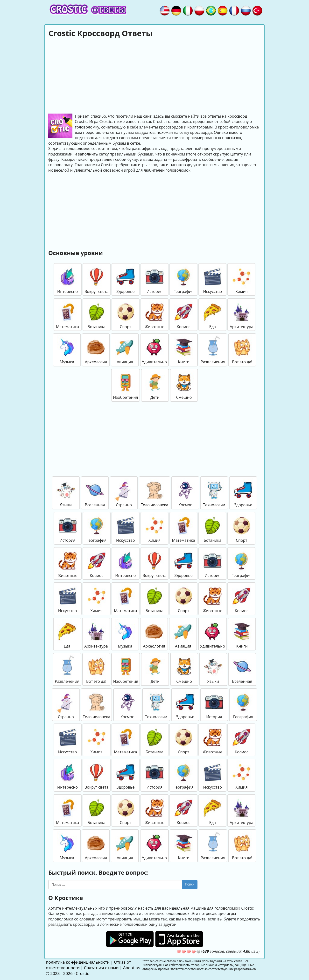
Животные (154, 315)
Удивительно (154, 350)
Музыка (67, 350)
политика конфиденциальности (78, 962)
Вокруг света (97, 279)
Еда (212, 315)
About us (132, 968)
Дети (155, 385)
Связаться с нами (101, 968)
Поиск (190, 884)
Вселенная (95, 493)
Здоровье (126, 279)
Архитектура (241, 315)
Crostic (82, 973)
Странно (124, 493)
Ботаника (97, 315)
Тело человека (154, 493)
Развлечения (213, 350)
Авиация (125, 350)
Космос (183, 315)
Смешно (184, 385)
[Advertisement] (154, 75)
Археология (96, 350)
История (154, 279)
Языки (66, 493)
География (183, 279)
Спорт (126, 315)
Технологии (214, 493)
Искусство (212, 279)
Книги (184, 350)
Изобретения (125, 385)
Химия (241, 279)
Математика (68, 315)
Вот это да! (242, 350)
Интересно (68, 279)
